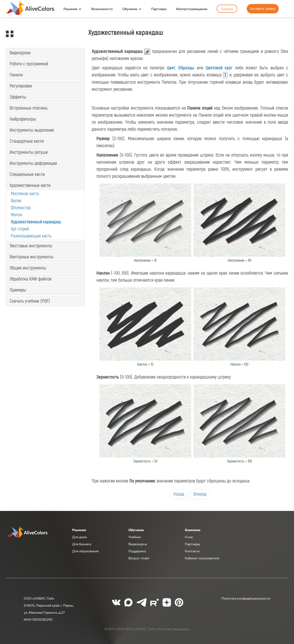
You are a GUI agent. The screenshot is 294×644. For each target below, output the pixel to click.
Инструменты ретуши (29, 152)
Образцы (186, 68)
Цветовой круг (219, 68)
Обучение (130, 9)
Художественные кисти (30, 185)
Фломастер (21, 208)
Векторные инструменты (32, 257)
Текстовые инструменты (31, 246)
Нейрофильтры (23, 119)
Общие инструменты (28, 268)
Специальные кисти (27, 174)
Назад (179, 494)
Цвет (171, 68)
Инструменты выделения (32, 130)
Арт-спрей (20, 229)
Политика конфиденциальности (246, 598)
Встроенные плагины (29, 108)
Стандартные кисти (27, 141)
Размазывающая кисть (31, 236)
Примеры (18, 290)
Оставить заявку (263, 9)
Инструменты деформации (33, 163)
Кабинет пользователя (202, 558)
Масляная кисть (25, 194)
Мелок (16, 215)
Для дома (79, 537)
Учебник (135, 537)
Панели (16, 75)
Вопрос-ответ (139, 558)
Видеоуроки (20, 53)
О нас (189, 537)
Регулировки (21, 86)
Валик (16, 201)
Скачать (227, 9)
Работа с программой (29, 64)
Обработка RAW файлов (30, 279)
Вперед (200, 494)
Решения (70, 9)
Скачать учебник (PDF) (30, 301)
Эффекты (18, 97)
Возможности (102, 9)
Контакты (192, 551)
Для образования (85, 551)
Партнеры (159, 9)
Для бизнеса (82, 544)
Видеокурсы (138, 544)
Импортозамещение (192, 9)
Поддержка (137, 551)
